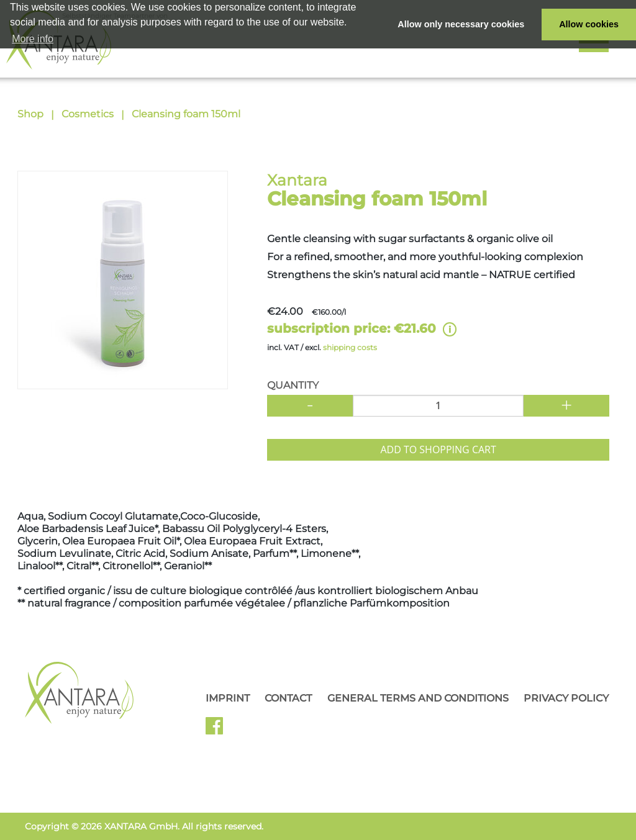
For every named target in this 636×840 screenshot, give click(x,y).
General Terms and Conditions (418, 698)
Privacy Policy (566, 698)
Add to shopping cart (438, 449)
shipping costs (350, 347)
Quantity (293, 385)
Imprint (228, 698)
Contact (288, 698)
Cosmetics (88, 114)
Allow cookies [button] (589, 24)
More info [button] (33, 39)
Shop (30, 114)
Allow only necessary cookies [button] (461, 24)
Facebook (219, 730)
